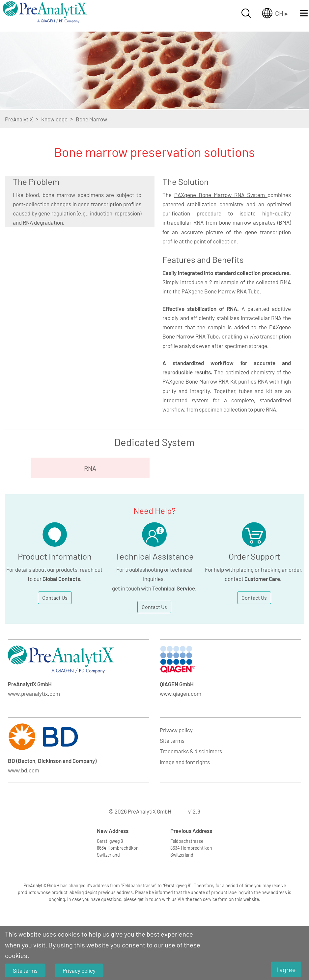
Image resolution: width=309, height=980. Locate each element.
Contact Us (55, 598)
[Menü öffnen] (304, 13)
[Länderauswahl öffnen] (275, 13)
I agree (286, 969)
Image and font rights (185, 762)
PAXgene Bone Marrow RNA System (221, 195)
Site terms (172, 741)
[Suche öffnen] (246, 13)
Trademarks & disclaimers (191, 751)
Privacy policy (176, 730)
